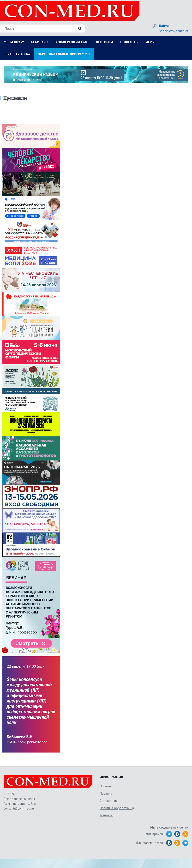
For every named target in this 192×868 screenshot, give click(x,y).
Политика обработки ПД (117, 808)
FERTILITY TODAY (17, 54)
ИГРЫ (150, 42)
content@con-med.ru (19, 808)
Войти (164, 26)
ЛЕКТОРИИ (104, 42)
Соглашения (109, 801)
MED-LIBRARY (14, 42)
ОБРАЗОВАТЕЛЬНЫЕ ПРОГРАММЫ (64, 54)
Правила (106, 793)
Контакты (106, 815)
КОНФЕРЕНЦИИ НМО (72, 42)
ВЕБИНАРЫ (40, 42)
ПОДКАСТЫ (129, 42)
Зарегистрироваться (174, 31)
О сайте (105, 786)
